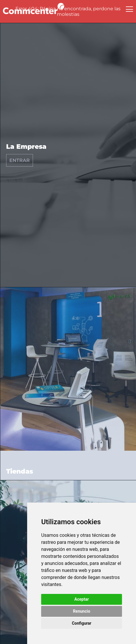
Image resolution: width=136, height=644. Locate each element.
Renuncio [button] (82, 611)
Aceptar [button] (82, 599)
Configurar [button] (82, 623)
